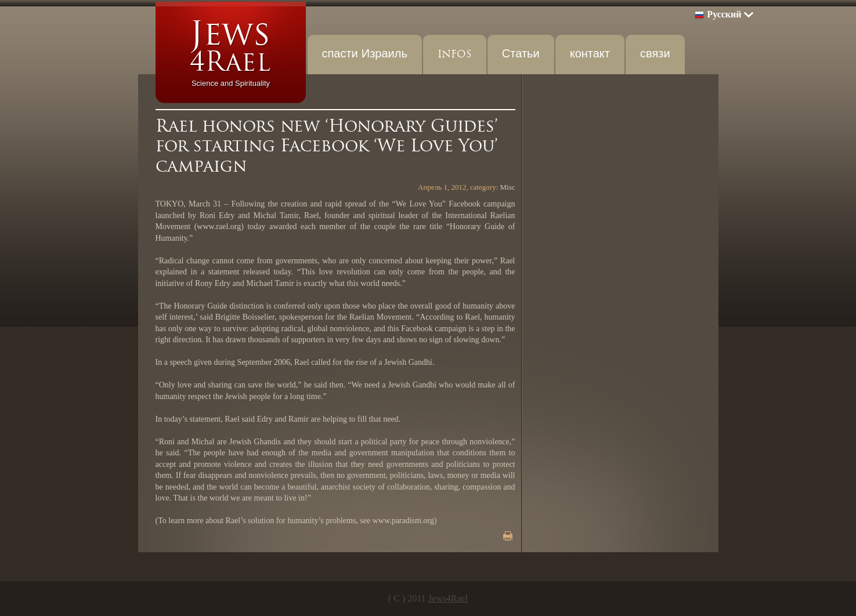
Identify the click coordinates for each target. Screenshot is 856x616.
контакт (590, 54)
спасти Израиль (365, 54)
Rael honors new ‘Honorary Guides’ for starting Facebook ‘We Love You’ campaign (327, 146)
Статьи (521, 54)
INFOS (455, 54)
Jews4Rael (448, 598)
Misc (508, 187)
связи (655, 54)
